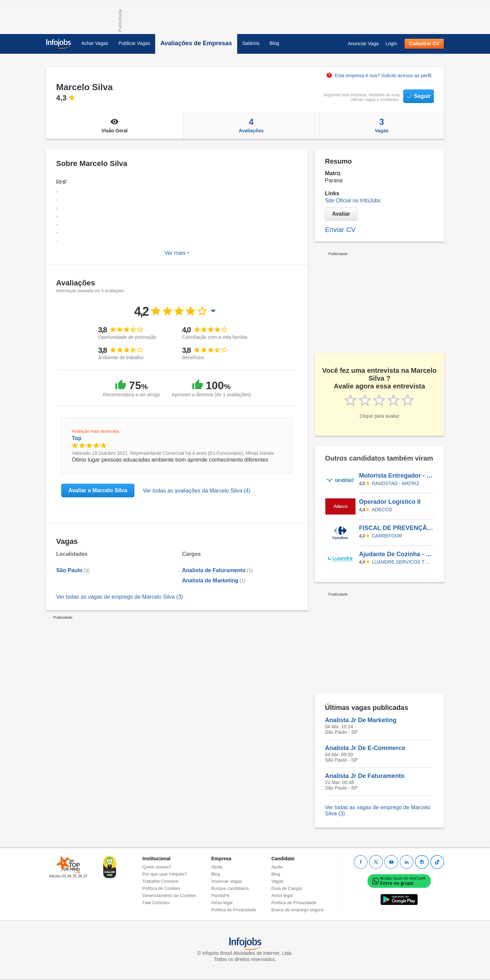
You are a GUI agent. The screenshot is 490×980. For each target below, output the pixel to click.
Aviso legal (222, 903)
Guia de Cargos (287, 888)
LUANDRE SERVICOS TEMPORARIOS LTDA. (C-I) (402, 562)
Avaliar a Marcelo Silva (98, 490)
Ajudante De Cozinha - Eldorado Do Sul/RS (396, 554)
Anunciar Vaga (363, 44)
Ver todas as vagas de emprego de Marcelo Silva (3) (120, 597)
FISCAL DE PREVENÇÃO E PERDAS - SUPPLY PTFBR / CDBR (396, 528)
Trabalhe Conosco (161, 881)
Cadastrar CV (424, 44)
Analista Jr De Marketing (361, 720)
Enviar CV (340, 230)
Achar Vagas (95, 43)
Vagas (382, 125)
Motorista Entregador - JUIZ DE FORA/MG (396, 476)
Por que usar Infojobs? (165, 874)
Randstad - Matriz (396, 483)
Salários (251, 43)
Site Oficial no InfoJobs (353, 201)
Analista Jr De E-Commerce (365, 748)
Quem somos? (157, 867)
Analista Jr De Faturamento (365, 776)
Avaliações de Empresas (196, 43)
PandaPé (220, 895)
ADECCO (382, 510)
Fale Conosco (156, 903)
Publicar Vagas (134, 43)
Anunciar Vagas (227, 881)
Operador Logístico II (390, 502)
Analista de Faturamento (214, 570)
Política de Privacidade (234, 910)
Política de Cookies (161, 888)
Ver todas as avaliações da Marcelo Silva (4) (197, 491)
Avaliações (251, 125)
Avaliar (341, 214)
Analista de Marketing (210, 580)
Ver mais (177, 253)
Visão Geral (115, 125)
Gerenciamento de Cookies (169, 895)
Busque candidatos (230, 888)
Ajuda (217, 867)
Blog (274, 43)
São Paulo (69, 570)
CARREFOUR (387, 536)
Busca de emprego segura (297, 910)
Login (391, 44)
